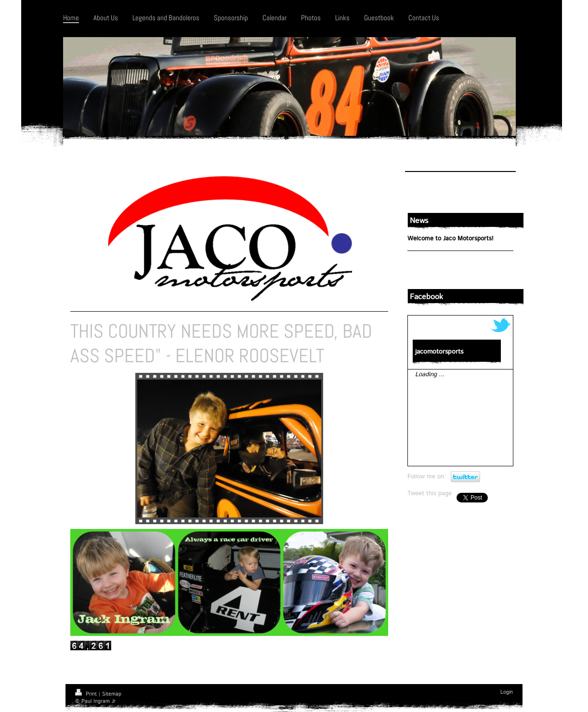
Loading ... (430, 375)
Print (87, 694)
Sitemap (112, 694)
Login (507, 692)
